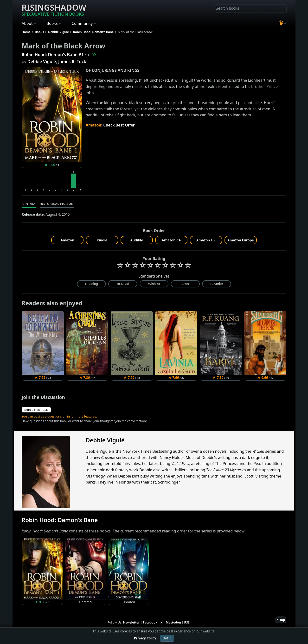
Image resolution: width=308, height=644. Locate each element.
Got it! (167, 638)
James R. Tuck (72, 61)
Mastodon (173, 622)
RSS (187, 622)
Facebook (150, 622)
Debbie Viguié (42, 61)
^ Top (281, 620)
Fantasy (29, 204)
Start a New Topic (36, 410)
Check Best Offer (119, 125)
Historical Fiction (57, 204)
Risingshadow (54, 9)
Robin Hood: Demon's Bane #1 (53, 54)
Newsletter (131, 622)
